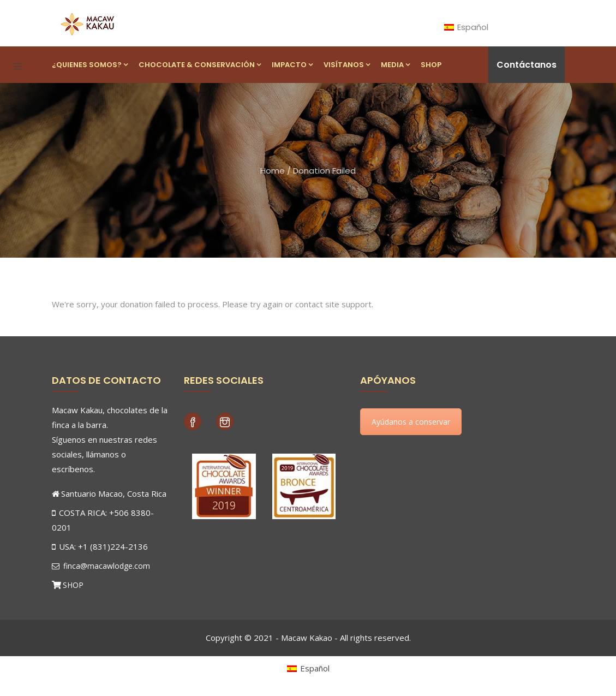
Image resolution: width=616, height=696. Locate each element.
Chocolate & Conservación (200, 65)
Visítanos (347, 65)
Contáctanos (527, 65)
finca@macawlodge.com (101, 566)
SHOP (73, 585)
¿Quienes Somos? (90, 65)
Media (395, 65)
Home (273, 171)
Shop (431, 65)
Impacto (292, 65)
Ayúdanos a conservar (411, 422)
